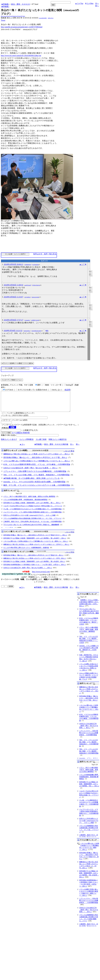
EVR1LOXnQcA (36, 285)
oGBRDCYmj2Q (35, 320)
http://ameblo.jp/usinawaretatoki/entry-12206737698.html (22, 27)
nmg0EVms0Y (28, 285)
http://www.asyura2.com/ (41, 576)
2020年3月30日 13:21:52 (13, 331)
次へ (97, 3)
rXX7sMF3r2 (27, 297)
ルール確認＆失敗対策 (21, 437)
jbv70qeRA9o (35, 265)
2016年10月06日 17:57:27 (13, 320)
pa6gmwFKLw (27, 331)
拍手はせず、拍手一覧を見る (45, 254)
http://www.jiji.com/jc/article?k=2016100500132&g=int (21, 56)
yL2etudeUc (27, 320)
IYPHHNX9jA (28, 265)
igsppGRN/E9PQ (43, 18)
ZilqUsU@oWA (35, 297)
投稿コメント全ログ (9, 443)
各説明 (68, 390)
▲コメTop (79, 3)
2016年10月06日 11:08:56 (13, 285)
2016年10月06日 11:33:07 (13, 297)
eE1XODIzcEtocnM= (36, 331)
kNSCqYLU (51, 18)
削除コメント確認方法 (58, 443)
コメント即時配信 (26, 443)
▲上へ (22, 448)
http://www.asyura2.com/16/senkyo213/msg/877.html (13, 16)
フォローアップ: (7, 376)
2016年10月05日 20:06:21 (13, 264)
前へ (97, 6)
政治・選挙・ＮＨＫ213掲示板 (56, 448)
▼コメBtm (89, 3)
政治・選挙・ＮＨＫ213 (21, 4)
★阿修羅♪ (5, 4)
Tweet (3, 20)
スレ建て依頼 (41, 443)
